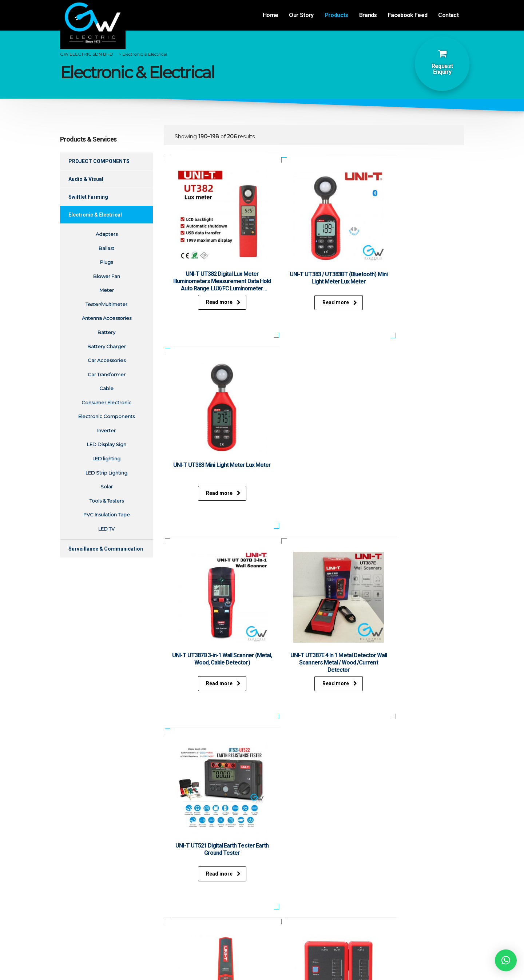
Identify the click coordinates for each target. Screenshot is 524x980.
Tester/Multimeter (106, 304)
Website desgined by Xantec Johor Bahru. (263, 969)
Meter (107, 290)
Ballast (106, 248)
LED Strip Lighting (106, 473)
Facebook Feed (408, 15)
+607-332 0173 (302, 916)
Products (336, 15)
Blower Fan (107, 276)
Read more (211, 302)
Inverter (106, 431)
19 (264, 740)
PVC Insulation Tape (107, 515)
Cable (106, 388)
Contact (448, 15)
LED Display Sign (107, 444)
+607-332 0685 (303, 924)
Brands (368, 15)
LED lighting (106, 459)
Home (270, 15)
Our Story (301, 15)
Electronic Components (106, 416)
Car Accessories (107, 360)
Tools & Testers (107, 501)
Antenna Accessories (107, 318)
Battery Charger (107, 346)
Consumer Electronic (106, 402)
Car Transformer (107, 374)
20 (282, 740)
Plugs (106, 262)
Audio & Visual (86, 179)
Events (106, 904)
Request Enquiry (442, 69)
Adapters (107, 234)
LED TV (106, 529)
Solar (107, 487)
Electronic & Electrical (95, 215)
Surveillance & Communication (106, 549)
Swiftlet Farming (88, 197)
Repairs (210, 912)
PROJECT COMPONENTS (99, 161)
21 (301, 740)
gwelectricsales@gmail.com (321, 934)
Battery (106, 332)
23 (338, 740)
